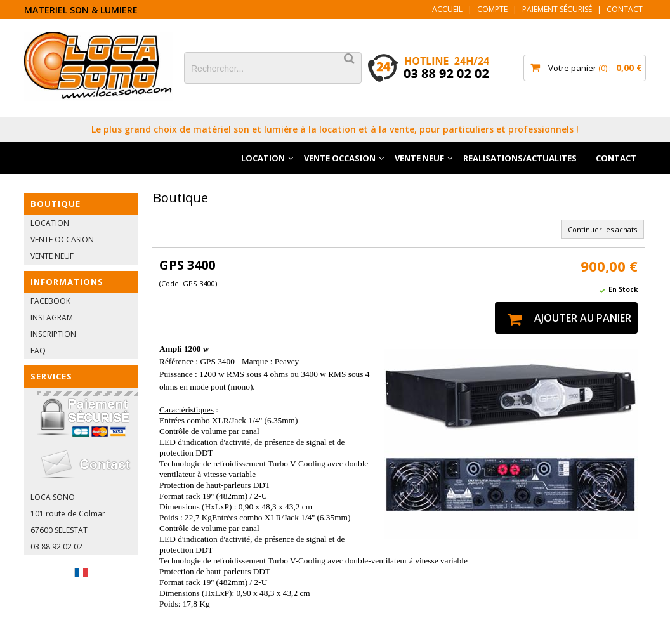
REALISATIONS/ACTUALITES (520, 158)
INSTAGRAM (52, 318)
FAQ (38, 351)
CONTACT (616, 158)
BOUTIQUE (56, 204)
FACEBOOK (50, 301)
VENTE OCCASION (340, 158)
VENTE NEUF (419, 158)
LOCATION (263, 158)
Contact (625, 9)
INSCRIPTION (53, 334)
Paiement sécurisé (557, 9)
